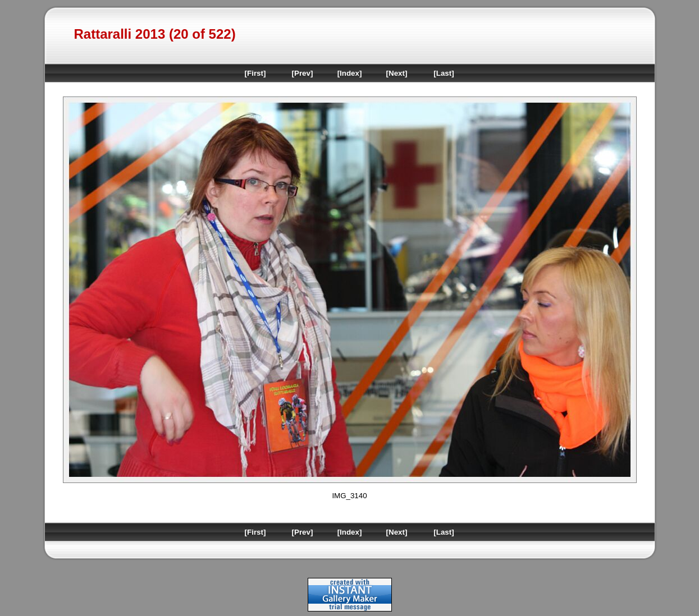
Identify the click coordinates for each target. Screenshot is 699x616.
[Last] (444, 73)
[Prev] (303, 73)
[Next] (397, 73)
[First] (255, 73)
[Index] (350, 73)
